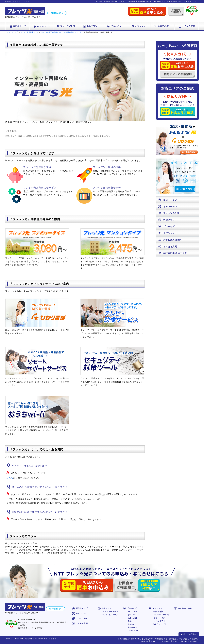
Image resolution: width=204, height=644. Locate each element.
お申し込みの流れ (170, 240)
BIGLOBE (132, 612)
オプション (138, 26)
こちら (10, 478)
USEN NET (133, 630)
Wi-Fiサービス (160, 624)
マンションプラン (110, 615)
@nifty (131, 624)
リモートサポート (161, 618)
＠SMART (132, 627)
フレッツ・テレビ (161, 615)
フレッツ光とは (66, 26)
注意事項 (53, 639)
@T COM (132, 615)
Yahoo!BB (133, 618)
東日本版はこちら (57, 13)
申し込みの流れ (183, 608)
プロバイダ (114, 26)
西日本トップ (17, 26)
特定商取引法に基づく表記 (36, 639)
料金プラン (90, 26)
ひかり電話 (158, 612)
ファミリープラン (110, 612)
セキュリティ (159, 621)
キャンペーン (42, 26)
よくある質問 (187, 26)
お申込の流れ (162, 26)
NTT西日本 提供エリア (172, 253)
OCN (130, 621)
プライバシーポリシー (14, 639)
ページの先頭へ (190, 634)
